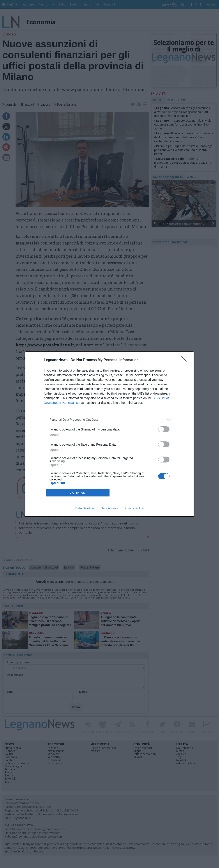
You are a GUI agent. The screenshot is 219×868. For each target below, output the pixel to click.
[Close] (185, 360)
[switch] (164, 429)
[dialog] (109, 434)
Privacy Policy (134, 508)
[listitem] (109, 420)
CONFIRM (78, 493)
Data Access (109, 508)
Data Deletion (85, 508)
